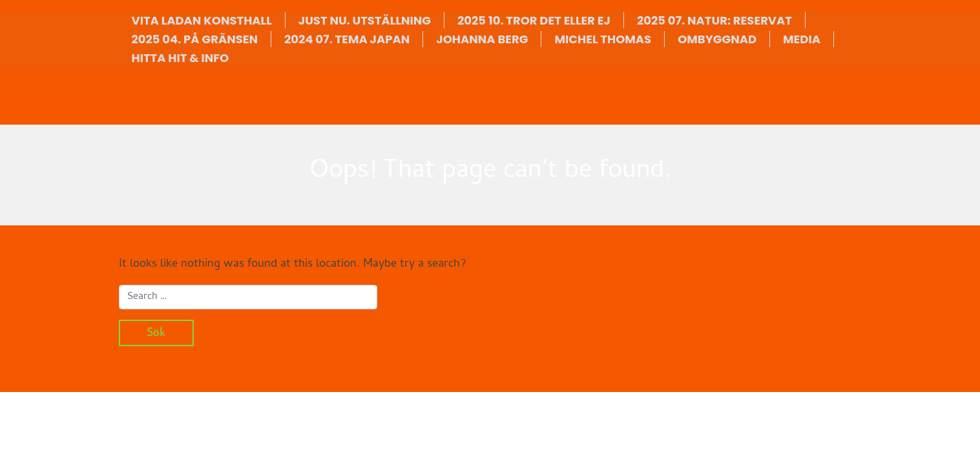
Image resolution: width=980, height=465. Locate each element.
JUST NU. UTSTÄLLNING (365, 20)
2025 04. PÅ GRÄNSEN (195, 39)
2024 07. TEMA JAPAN (347, 39)
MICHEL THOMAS (603, 39)
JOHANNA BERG (482, 39)
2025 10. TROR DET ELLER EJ (534, 20)
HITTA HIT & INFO (181, 58)
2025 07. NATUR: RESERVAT (714, 20)
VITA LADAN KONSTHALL (202, 20)
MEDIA (802, 39)
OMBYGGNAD (717, 39)
